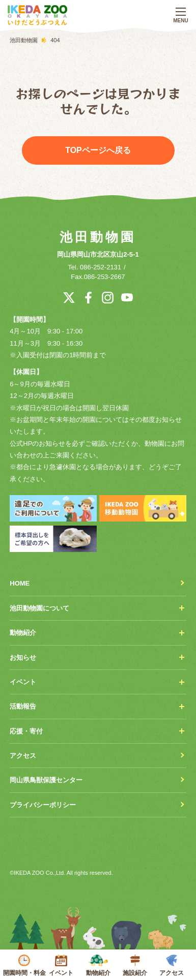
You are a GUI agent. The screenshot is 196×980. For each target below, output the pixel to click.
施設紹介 (135, 966)
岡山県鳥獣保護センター (46, 780)
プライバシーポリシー (43, 805)
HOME (20, 583)
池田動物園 (98, 237)
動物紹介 (98, 966)
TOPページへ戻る (98, 150)
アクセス (172, 966)
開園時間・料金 (24, 966)
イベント (61, 966)
